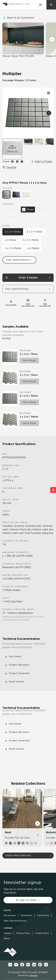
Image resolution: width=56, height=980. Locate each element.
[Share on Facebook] (12, 162)
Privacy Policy (23, 933)
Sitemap (34, 975)
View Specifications (19, 260)
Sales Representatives (15, 921)
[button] (52, 39)
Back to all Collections (18, 18)
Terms (7, 939)
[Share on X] (22, 162)
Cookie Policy (42, 933)
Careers (8, 933)
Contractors (43, 915)
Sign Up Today (28, 900)
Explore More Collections (18, 855)
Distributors (26, 915)
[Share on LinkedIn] (17, 162)
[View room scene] (28, 149)
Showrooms (10, 915)
